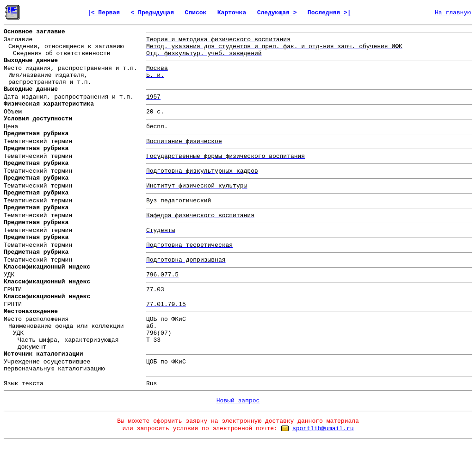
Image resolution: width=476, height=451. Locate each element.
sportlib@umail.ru (323, 429)
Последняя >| (329, 13)
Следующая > (277, 13)
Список (196, 13)
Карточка (232, 13)
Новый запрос (238, 401)
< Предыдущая (153, 13)
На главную (453, 13)
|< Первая (104, 13)
